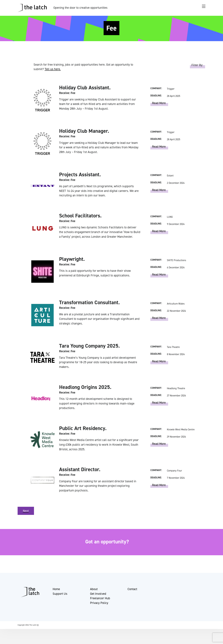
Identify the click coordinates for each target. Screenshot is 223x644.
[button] (5, 640)
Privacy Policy (99, 609)
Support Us (60, 600)
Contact (132, 595)
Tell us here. (53, 69)
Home (56, 595)
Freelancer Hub (100, 605)
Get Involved (98, 600)
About (94, 595)
